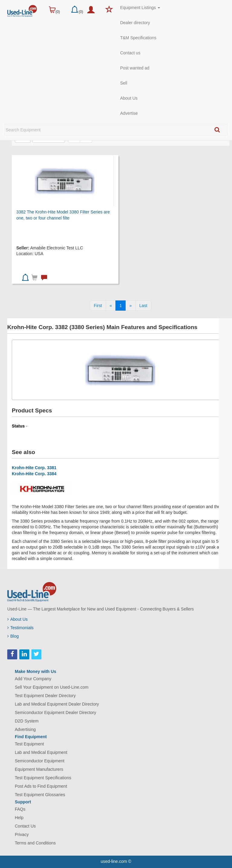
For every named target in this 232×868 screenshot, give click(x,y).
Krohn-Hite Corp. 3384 (34, 474)
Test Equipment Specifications (43, 778)
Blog (13, 636)
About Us (129, 98)
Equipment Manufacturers (39, 769)
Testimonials (20, 628)
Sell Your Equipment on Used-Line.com (52, 687)
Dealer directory (135, 23)
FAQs (20, 809)
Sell (124, 83)
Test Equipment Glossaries (40, 795)
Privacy (22, 834)
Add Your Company (33, 679)
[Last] (143, 306)
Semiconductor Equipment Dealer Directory (55, 713)
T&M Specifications (138, 38)
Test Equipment (29, 744)
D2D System (27, 721)
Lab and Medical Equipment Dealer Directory (57, 704)
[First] (98, 306)
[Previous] (111, 306)
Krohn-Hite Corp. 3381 (34, 468)
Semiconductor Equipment (40, 761)
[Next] (130, 306)
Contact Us (25, 826)
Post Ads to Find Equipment (41, 786)
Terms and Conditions (35, 843)
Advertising (25, 729)
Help (19, 818)
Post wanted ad (135, 68)
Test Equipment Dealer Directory (45, 696)
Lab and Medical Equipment (41, 752)
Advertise (129, 113)
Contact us (130, 53)
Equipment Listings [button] (140, 8)
